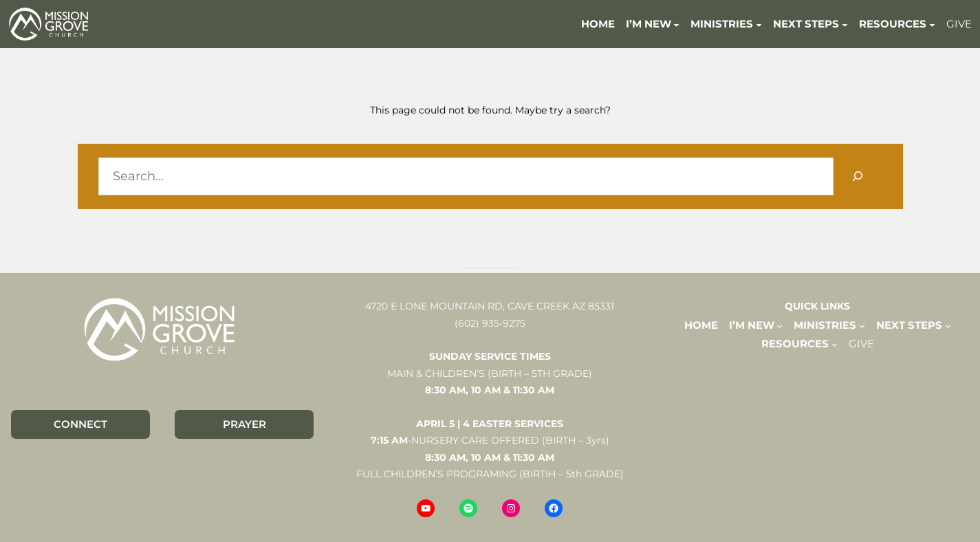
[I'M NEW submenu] (676, 24)
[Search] (858, 176)
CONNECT (80, 424)
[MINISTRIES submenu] (759, 24)
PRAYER (244, 424)
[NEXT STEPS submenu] (845, 24)
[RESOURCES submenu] (932, 24)
